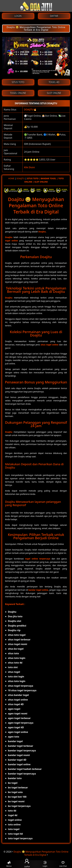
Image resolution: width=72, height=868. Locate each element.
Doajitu (42, 232)
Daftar (27, 864)
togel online (11, 241)
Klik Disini (29, 167)
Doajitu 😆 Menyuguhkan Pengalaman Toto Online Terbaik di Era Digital (36, 29)
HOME (11, 178)
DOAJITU (29, 110)
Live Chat (63, 864)
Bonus (9, 864)
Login (45, 864)
